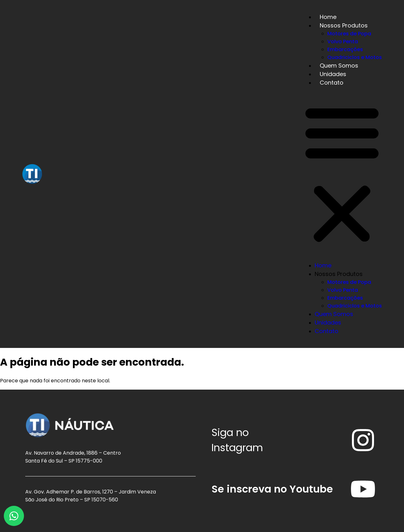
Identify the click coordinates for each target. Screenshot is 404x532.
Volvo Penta (343, 42)
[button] (342, 174)
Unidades (333, 74)
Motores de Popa (349, 34)
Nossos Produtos (344, 25)
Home (328, 17)
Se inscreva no (272, 489)
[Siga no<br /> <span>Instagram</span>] (363, 440)
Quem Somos (339, 66)
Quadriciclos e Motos (355, 57)
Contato (332, 83)
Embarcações (345, 49)
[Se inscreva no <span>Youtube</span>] (363, 489)
